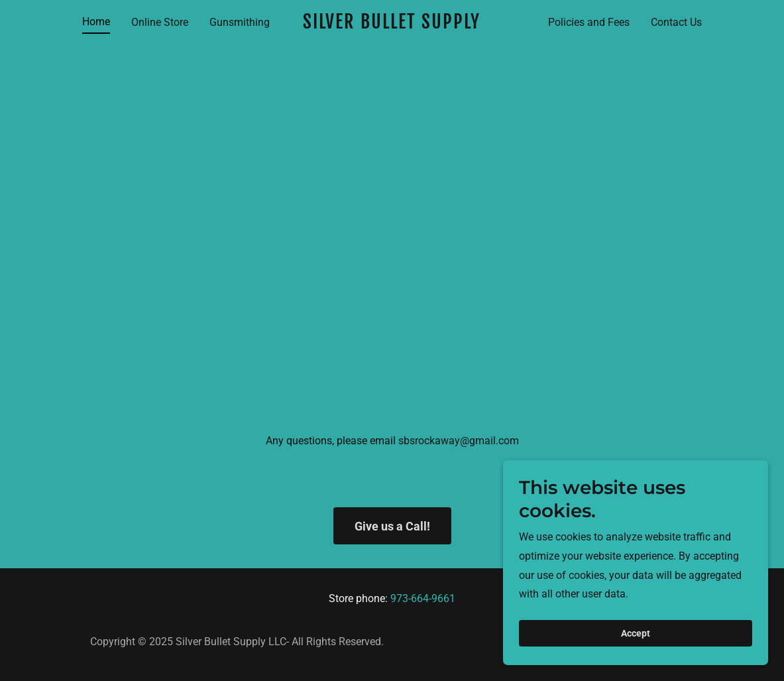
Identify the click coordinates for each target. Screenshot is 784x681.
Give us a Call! (392, 526)
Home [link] (96, 22)
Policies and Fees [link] (589, 22)
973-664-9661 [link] (423, 598)
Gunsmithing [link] (240, 22)
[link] (392, 25)
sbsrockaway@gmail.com (459, 441)
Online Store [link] (160, 22)
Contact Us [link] (676, 22)
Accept (636, 643)
